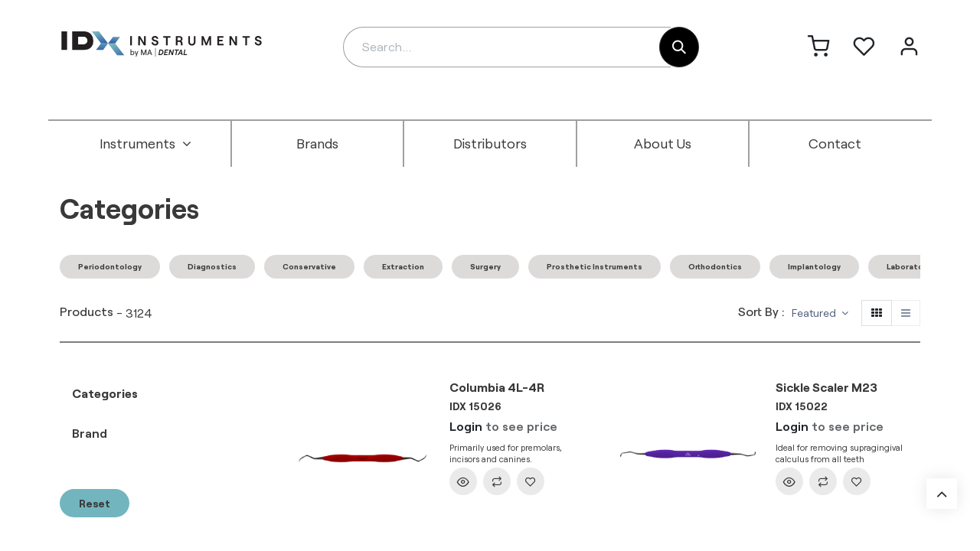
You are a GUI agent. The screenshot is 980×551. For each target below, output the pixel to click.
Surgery (485, 266)
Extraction (403, 266)
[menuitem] (145, 144)
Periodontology (110, 266)
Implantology (814, 266)
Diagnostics (212, 266)
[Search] (679, 47)
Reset (95, 503)
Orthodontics (715, 266)
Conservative (309, 266)
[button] (820, 313)
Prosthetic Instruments (595, 266)
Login (466, 426)
